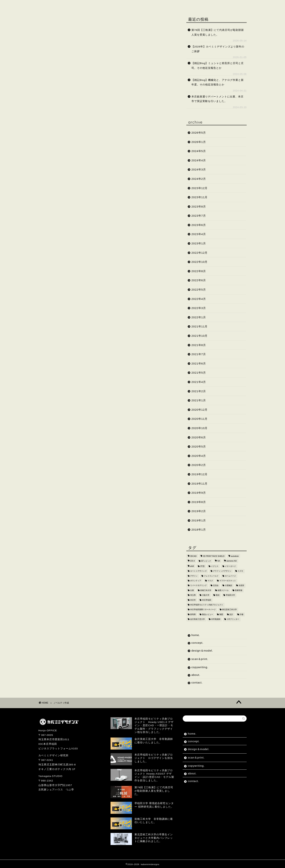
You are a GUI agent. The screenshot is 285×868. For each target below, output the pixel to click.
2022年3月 (199, 308)
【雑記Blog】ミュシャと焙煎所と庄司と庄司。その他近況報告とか (218, 66)
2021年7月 (199, 354)
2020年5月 (199, 447)
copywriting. (161, 5)
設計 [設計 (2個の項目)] (231, 614)
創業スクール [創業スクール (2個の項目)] (223, 590)
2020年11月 (200, 419)
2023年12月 (200, 188)
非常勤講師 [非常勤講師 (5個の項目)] (216, 619)
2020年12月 (200, 410)
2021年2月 (199, 391)
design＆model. (99, 5)
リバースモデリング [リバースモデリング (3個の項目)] (198, 586)
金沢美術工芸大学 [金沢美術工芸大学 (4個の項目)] (197, 619)
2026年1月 (199, 142)
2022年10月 (200, 262)
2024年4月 (199, 160)
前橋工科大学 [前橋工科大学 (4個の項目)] (206, 590)
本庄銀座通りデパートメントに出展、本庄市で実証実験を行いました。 (217, 99)
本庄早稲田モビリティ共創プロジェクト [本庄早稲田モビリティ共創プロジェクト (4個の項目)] (207, 605)
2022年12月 (200, 253)
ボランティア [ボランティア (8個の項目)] (196, 581)
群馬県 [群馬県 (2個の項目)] (193, 614)
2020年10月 (200, 428)
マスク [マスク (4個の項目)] (210, 581)
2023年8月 (199, 207)
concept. (70, 5)
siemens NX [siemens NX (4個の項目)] (232, 561)
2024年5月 (199, 151)
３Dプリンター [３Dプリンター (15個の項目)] (233, 619)
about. (186, 5)
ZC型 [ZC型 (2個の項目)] (202, 566)
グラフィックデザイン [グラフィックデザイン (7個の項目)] (222, 571)
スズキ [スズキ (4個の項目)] (240, 571)
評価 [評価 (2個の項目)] (242, 614)
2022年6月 (199, 280)
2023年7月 (199, 216)
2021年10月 (200, 336)
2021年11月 (200, 326)
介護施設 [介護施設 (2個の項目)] (229, 586)
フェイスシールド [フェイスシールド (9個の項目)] (211, 576)
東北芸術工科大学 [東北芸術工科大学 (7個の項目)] (229, 610)
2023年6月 (199, 225)
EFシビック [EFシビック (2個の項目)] (206, 561)
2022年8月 (199, 271)
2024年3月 (199, 169)
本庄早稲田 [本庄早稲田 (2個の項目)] (207, 600)
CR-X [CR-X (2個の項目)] (192, 561)
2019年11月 (200, 484)
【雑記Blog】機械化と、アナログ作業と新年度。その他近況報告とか (218, 82)
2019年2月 (199, 511)
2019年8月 (199, 502)
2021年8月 (199, 345)
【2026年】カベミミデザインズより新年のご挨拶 (218, 49)
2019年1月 (199, 520)
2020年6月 (199, 437)
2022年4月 (199, 299)
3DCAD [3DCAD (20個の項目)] (193, 556)
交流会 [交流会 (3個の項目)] (216, 586)
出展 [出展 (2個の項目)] (192, 590)
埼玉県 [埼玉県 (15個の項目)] (193, 595)
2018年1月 (199, 530)
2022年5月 (199, 290)
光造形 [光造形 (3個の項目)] (241, 586)
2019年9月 (199, 493)
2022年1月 (199, 317)
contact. (207, 5)
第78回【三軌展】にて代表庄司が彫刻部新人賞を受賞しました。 (218, 32)
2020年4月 (199, 456)
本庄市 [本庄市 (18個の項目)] (193, 600)
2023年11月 (200, 197)
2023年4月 (199, 234)
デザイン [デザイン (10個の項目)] (194, 576)
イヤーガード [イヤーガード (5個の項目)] (230, 566)
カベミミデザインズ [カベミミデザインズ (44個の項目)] (198, 571)
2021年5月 (199, 373)
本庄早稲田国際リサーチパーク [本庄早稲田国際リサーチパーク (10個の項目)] (203, 610)
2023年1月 (199, 243)
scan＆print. (131, 5)
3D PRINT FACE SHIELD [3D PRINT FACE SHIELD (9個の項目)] (214, 556)
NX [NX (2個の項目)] (219, 561)
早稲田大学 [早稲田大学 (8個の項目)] (230, 595)
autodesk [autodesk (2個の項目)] (235, 556)
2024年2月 (199, 179)
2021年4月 (199, 382)
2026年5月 (199, 133)
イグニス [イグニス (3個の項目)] (215, 566)
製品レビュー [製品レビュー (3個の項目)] (208, 614)
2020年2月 (199, 465)
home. (48, 5)
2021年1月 (199, 400)
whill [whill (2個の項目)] (192, 566)
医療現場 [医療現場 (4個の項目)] (239, 590)
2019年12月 (200, 474)
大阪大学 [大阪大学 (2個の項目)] (206, 595)
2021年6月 (199, 363)
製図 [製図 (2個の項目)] (221, 614)
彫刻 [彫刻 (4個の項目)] (218, 595)
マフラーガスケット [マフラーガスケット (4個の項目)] (228, 581)
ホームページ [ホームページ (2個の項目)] (230, 576)
